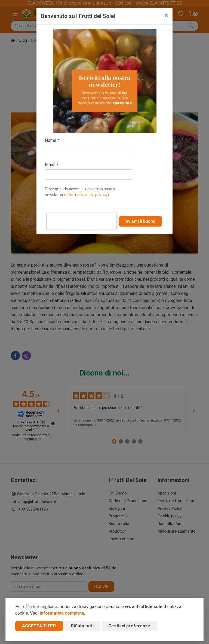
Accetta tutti (39, 626)
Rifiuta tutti (82, 626)
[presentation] (82, 221)
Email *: (52, 165)
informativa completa (62, 613)
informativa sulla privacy (87, 195)
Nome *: (53, 140)
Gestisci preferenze (129, 626)
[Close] (166, 15)
